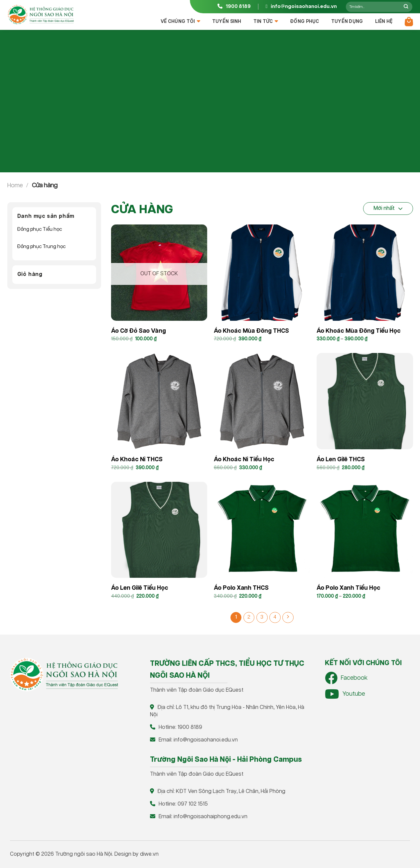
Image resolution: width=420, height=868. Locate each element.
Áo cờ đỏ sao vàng (139, 331)
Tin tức (266, 21)
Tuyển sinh (227, 22)
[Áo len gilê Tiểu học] (159, 530)
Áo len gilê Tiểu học (140, 588)
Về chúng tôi (180, 21)
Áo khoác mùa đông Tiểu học (359, 331)
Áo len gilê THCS (341, 460)
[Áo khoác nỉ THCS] (159, 401)
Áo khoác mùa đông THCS (251, 331)
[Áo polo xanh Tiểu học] (365, 530)
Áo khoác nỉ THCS (137, 460)
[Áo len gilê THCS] (365, 401)
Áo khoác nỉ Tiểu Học (244, 460)
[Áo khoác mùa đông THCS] (262, 273)
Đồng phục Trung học (41, 247)
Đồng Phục (305, 22)
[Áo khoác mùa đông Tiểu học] (365, 273)
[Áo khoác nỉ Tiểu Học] (262, 401)
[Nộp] (406, 7)
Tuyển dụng (347, 22)
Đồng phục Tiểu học (40, 229)
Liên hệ (384, 22)
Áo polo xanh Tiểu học (349, 588)
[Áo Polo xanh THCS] (262, 530)
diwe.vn (149, 854)
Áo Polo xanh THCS (241, 588)
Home (15, 185)
